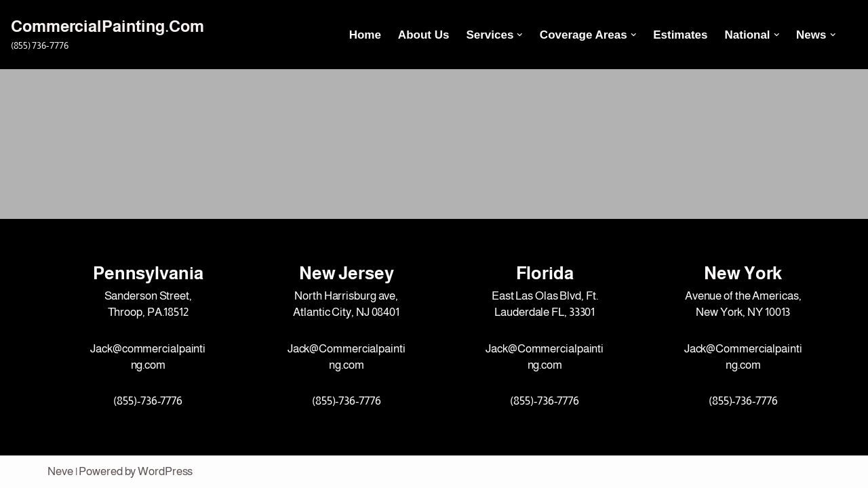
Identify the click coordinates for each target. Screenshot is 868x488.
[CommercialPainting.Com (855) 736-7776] (107, 34)
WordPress (165, 471)
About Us (424, 35)
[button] (520, 35)
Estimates (680, 35)
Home (365, 35)
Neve (60, 471)
